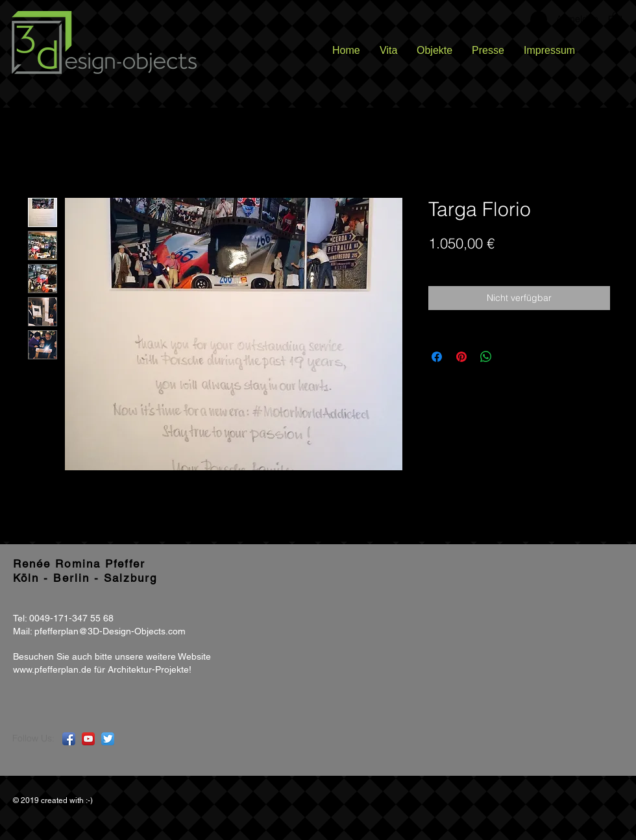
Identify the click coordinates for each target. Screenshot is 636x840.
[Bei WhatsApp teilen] (486, 357)
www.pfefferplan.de (52, 669)
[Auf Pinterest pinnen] (461, 357)
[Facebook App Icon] (69, 739)
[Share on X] (511, 357)
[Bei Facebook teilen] (437, 357)
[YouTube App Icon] (88, 739)
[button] (615, 19)
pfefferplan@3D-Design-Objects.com (110, 631)
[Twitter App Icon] (108, 739)
